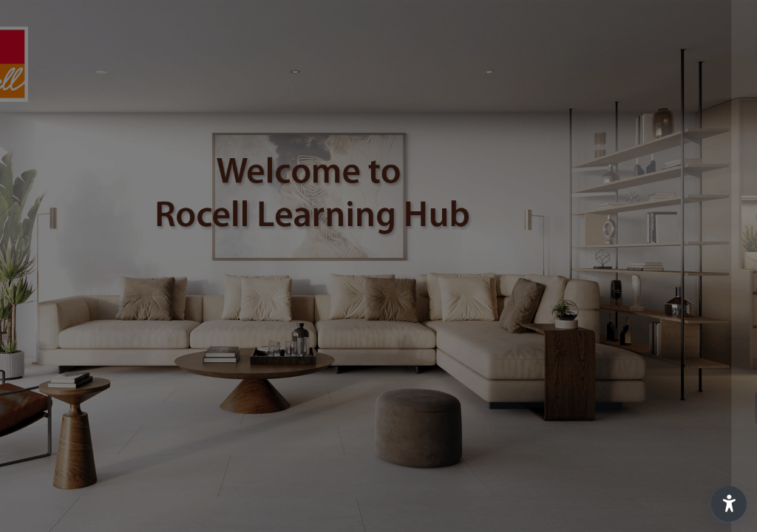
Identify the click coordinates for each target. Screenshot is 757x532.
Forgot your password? (682, 366)
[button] (729, 504)
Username (495, 218)
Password (495, 293)
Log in (601, 407)
